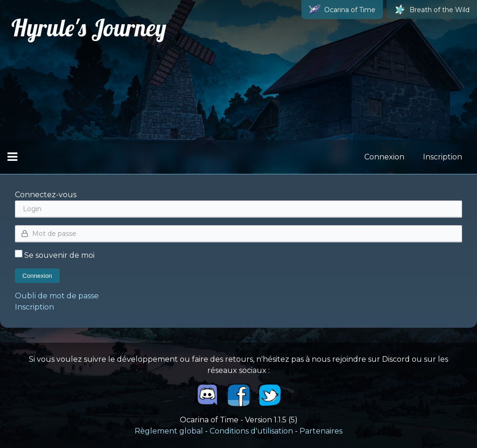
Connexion (384, 157)
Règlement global (169, 431)
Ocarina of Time (342, 10)
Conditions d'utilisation (251, 431)
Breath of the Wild (432, 10)
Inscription (443, 157)
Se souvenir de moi (55, 255)
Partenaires (321, 431)
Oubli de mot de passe (57, 296)
